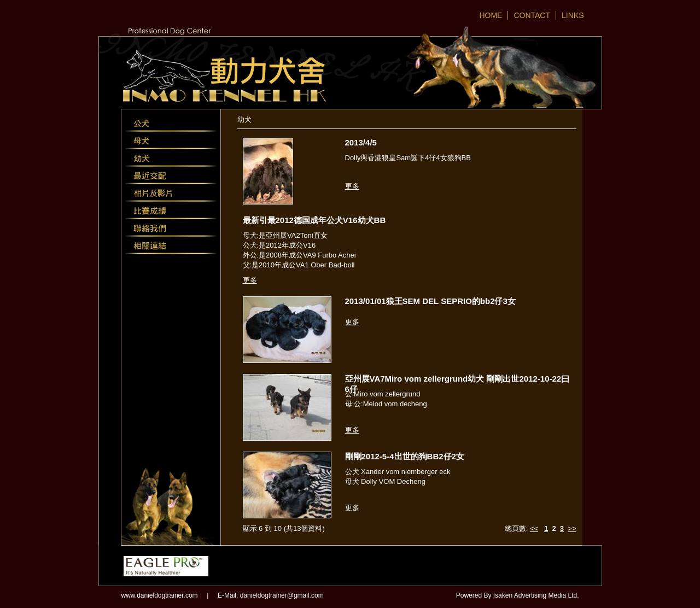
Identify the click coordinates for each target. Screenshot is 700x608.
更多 (352, 186)
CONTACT (532, 15)
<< (534, 528)
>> (572, 528)
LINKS (573, 15)
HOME (491, 15)
